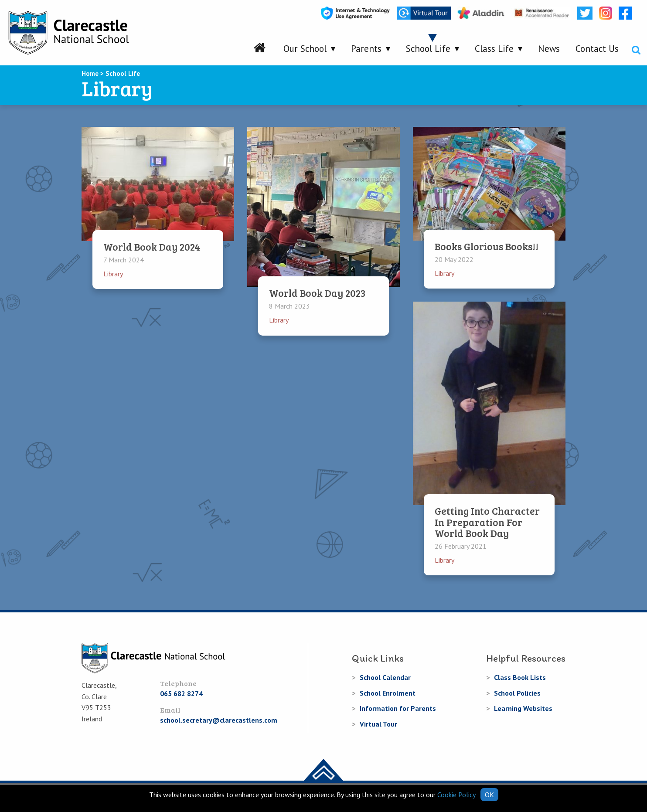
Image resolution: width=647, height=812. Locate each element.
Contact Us (597, 49)
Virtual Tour (378, 724)
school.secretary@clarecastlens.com (219, 720)
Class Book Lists (520, 677)
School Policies (517, 693)
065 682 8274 (181, 693)
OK (489, 795)
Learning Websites (523, 708)
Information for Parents (398, 708)
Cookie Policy (456, 795)
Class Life (494, 49)
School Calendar (385, 677)
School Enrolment (388, 693)
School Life (428, 49)
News (549, 49)
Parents (366, 49)
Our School (305, 49)
